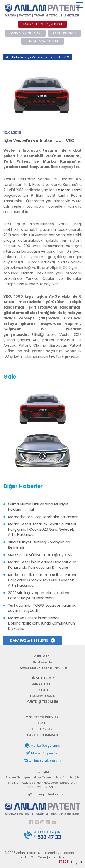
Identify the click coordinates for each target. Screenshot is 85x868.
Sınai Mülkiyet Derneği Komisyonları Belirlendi (39, 545)
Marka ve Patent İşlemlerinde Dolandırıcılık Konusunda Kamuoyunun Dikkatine (41, 623)
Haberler (18, 57)
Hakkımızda (42, 662)
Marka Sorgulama (43, 746)
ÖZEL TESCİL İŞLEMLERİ (42, 717)
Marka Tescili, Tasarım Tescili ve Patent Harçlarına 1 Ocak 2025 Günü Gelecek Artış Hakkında (42, 580)
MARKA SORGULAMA (25, 33)
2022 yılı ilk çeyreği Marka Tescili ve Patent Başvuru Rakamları (39, 595)
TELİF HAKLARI (42, 729)
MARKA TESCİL (42, 684)
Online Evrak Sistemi (43, 761)
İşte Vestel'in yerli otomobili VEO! (48, 57)
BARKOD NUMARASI (43, 735)
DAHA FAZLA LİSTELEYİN (33, 640)
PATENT (42, 690)
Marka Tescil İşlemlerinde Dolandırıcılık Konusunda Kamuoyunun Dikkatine (42, 565)
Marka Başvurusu (43, 753)
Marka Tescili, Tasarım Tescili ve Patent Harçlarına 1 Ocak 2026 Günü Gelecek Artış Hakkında (42, 529)
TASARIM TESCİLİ (42, 696)
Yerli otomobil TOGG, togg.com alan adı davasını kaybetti (43, 608)
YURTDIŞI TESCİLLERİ (42, 702)
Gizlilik (42, 857)
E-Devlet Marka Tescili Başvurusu (42, 668)
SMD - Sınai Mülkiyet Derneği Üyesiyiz (40, 555)
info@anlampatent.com (43, 794)
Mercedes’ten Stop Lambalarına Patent (43, 517)
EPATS (43, 723)
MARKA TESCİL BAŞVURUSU (43, 24)
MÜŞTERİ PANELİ (64, 33)
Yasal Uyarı (57, 857)
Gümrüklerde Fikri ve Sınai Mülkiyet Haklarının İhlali (38, 507)
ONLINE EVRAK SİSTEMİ (43, 41)
